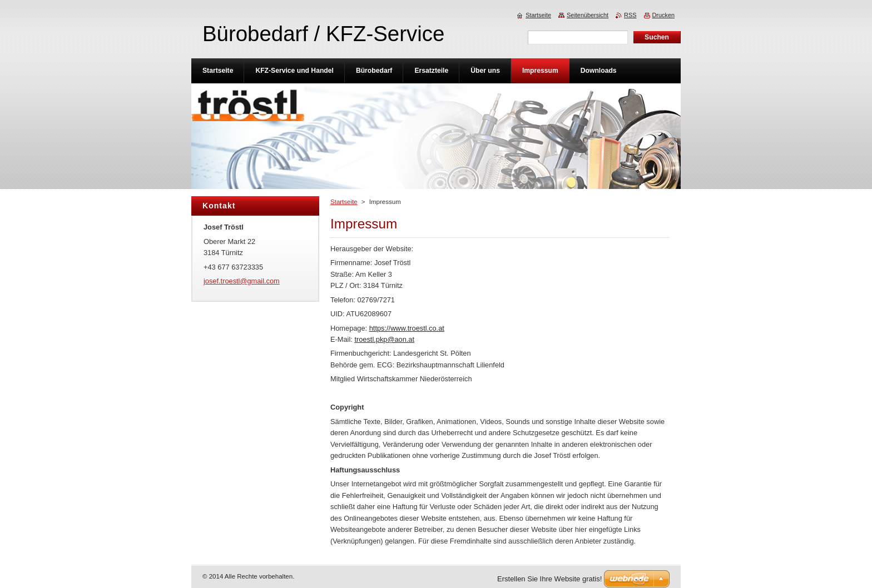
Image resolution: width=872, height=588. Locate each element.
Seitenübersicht (588, 15)
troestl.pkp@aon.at (384, 339)
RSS (630, 15)
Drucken (664, 15)
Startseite (344, 202)
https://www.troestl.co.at (407, 328)
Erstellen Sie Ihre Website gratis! (549, 579)
